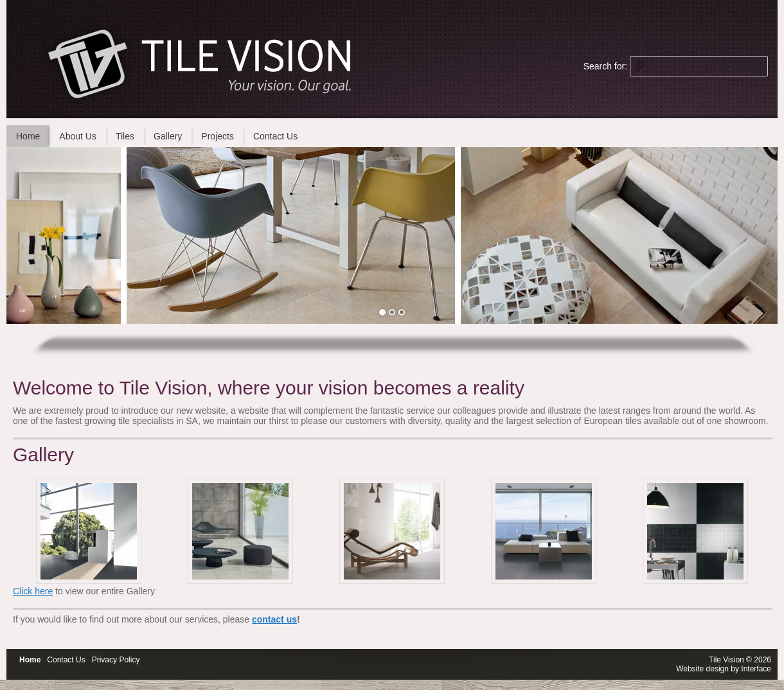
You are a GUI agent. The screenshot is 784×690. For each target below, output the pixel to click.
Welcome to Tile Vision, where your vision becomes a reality (269, 388)
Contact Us (275, 136)
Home (28, 136)
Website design (702, 669)
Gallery (168, 136)
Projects (218, 136)
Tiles (125, 136)
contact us (274, 619)
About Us (78, 136)
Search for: (605, 66)
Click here (33, 591)
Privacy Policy (116, 660)
